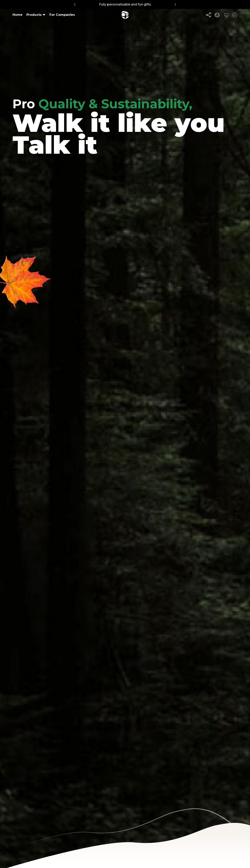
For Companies (62, 15)
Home (17, 15)
